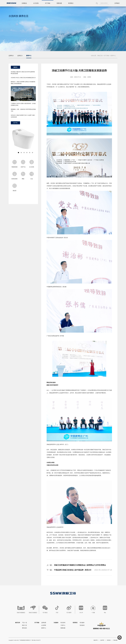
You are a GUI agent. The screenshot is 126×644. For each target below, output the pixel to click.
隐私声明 (96, 640)
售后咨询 (63, 623)
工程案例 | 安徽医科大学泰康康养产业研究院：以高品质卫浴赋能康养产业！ (23, 89)
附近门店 (24, 625)
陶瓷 (23, 176)
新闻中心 (29, 56)
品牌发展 (44, 623)
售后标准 (82, 625)
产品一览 (24, 623)
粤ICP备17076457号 (36, 640)
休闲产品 (23, 164)
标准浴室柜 (15, 176)
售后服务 (82, 623)
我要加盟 (59, 3)
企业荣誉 (44, 625)
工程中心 (63, 625)
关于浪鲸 (48, 3)
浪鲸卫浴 (100, 56)
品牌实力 (20, 56)
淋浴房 (15, 187)
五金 (32, 176)
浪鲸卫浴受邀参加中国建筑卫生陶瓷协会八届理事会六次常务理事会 (80, 565)
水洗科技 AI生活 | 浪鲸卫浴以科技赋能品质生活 (23, 78)
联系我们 (71, 3)
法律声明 (102, 640)
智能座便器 (15, 164)
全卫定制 (36, 3)
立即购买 (117, 3)
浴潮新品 (24, 3)
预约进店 (24, 628)
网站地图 (115, 640)
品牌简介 (11, 56)
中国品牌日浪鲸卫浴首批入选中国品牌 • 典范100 (73, 570)
